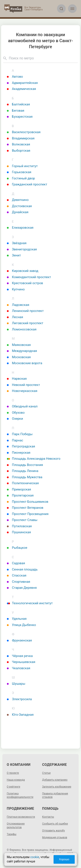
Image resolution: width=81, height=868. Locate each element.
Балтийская (18, 104)
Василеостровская (24, 132)
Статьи (46, 773)
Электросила (19, 699)
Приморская (19, 489)
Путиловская (19, 526)
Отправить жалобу (53, 831)
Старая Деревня (22, 588)
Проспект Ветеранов (25, 508)
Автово (15, 77)
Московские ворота (25, 363)
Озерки (15, 419)
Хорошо (64, 859)
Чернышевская (21, 662)
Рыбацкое (17, 548)
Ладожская (18, 305)
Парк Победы (20, 434)
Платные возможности (21, 817)
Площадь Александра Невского (34, 459)
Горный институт (22, 166)
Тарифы (12, 834)
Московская (19, 357)
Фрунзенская (19, 640)
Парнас (15, 440)
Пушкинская (19, 532)
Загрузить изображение (57, 787)
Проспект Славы (22, 520)
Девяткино (18, 200)
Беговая (16, 111)
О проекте (13, 773)
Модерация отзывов (55, 837)
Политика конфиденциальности (20, 795)
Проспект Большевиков (28, 502)
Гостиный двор (21, 178)
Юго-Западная (20, 715)
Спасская (17, 575)
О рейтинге (13, 787)
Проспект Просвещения (28, 514)
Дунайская (18, 212)
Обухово (16, 413)
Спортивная (18, 582)
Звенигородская (22, 249)
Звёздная (17, 243)
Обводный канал (22, 406)
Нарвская (17, 379)
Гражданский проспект (27, 184)
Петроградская (21, 446)
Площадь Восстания (25, 465)
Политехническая (23, 483)
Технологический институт (30, 603)
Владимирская (21, 138)
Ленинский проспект (25, 311)
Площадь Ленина (23, 471)
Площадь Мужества (25, 477)
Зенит (14, 255)
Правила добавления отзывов (55, 795)
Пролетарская (20, 495)
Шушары (16, 684)
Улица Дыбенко (21, 625)
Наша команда (16, 780)
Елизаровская (20, 228)
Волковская (18, 144)
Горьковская (19, 172)
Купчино (16, 289)
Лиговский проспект (25, 323)
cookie (34, 857)
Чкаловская (19, 668)
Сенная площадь (22, 569)
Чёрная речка (20, 656)
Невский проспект (23, 385)
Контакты (48, 817)
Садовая (16, 563)
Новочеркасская (22, 391)
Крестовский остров (25, 283)
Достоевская (19, 206)
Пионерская (19, 453)
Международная (22, 351)
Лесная (15, 317)
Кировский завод (23, 271)
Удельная (17, 619)
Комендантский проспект (29, 277)
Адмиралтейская (22, 83)
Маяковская (19, 345)
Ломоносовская (22, 329)
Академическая (21, 89)
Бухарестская (20, 117)
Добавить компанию (55, 780)
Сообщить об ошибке (55, 824)
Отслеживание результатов (16, 826)
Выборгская (19, 151)
